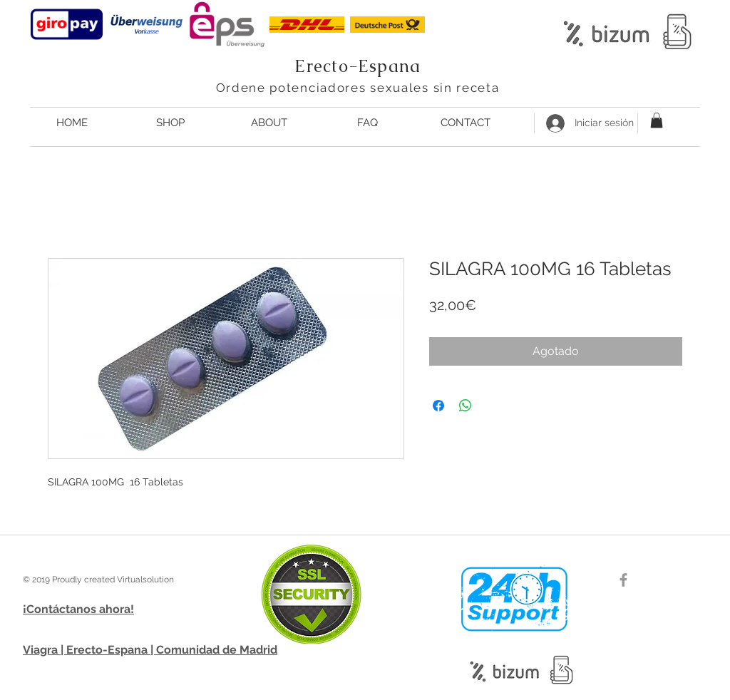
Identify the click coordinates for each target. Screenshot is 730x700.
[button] (657, 120)
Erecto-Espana (358, 66)
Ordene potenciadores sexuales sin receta (358, 88)
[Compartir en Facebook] (438, 406)
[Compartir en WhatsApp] (466, 406)
